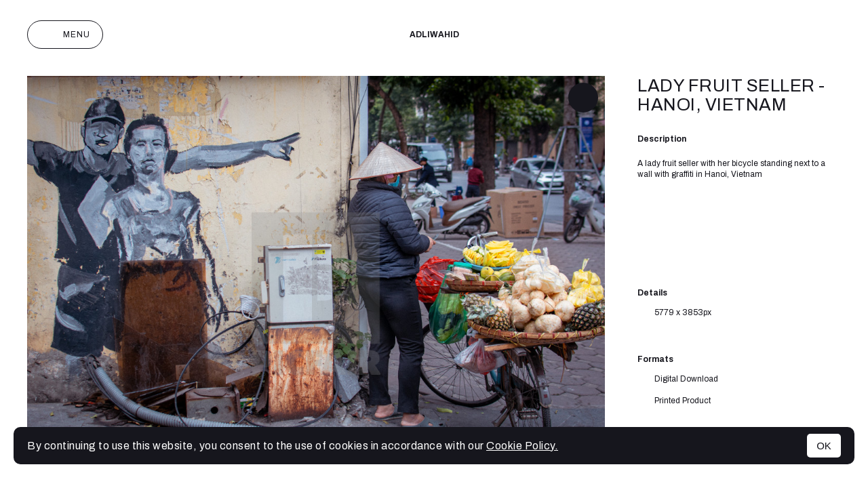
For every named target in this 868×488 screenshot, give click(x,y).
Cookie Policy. (522, 446)
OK (824, 446)
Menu (65, 35)
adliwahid (434, 35)
